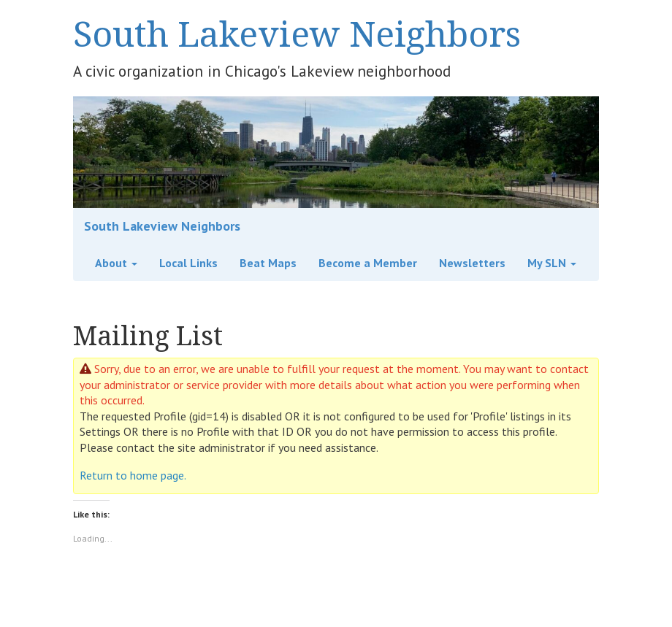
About (116, 263)
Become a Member (368, 263)
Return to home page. (133, 475)
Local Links (188, 263)
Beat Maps (268, 263)
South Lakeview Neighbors (297, 33)
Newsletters (472, 263)
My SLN (552, 263)
